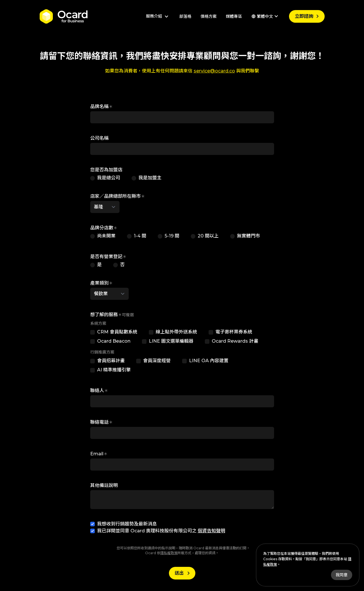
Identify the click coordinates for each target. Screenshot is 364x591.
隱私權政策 (169, 553)
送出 (183, 573)
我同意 (342, 575)
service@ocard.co (214, 71)
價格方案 (209, 16)
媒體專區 (234, 16)
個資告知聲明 (211, 531)
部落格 (185, 16)
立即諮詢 (308, 16)
